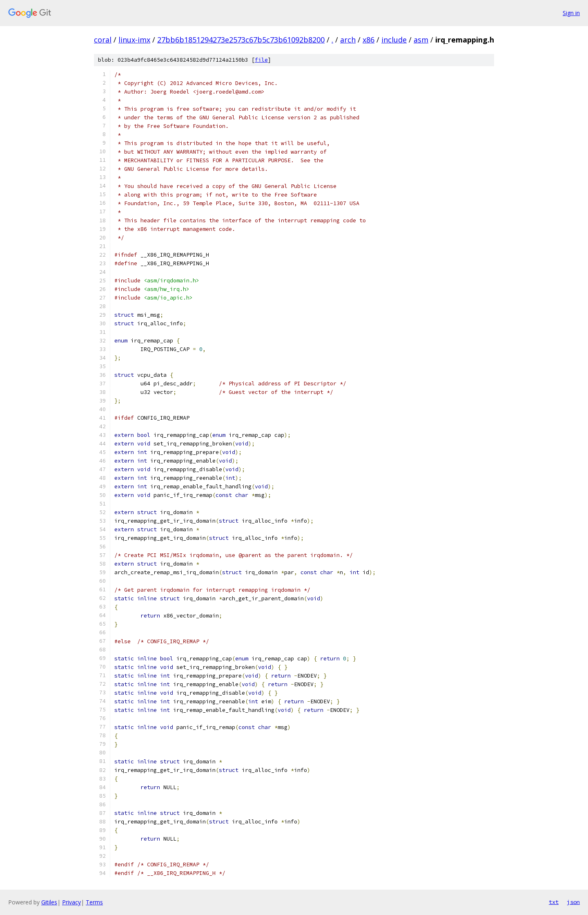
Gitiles (49, 902)
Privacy (71, 902)
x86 (369, 40)
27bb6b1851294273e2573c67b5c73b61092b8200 (241, 40)
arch (348, 40)
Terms (94, 902)
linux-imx (134, 40)
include (394, 40)
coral (103, 40)
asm (421, 40)
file (261, 60)
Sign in (571, 13)
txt (554, 902)
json (573, 902)
